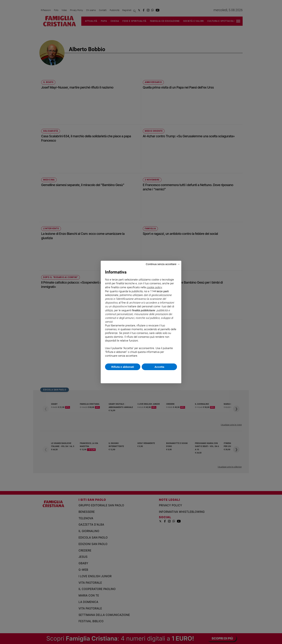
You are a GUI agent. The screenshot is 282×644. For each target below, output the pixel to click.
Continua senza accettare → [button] (163, 264)
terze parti (163, 291)
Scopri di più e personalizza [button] (141, 375)
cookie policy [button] (154, 287)
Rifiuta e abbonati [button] (123, 367)
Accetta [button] (159, 367)
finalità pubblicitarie (144, 310)
